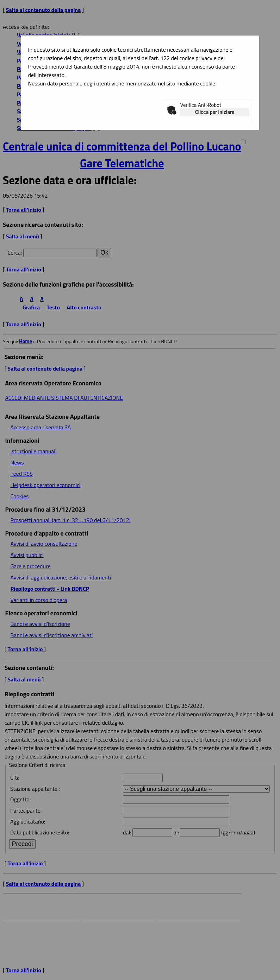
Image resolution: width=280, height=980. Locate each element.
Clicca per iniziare (215, 112)
